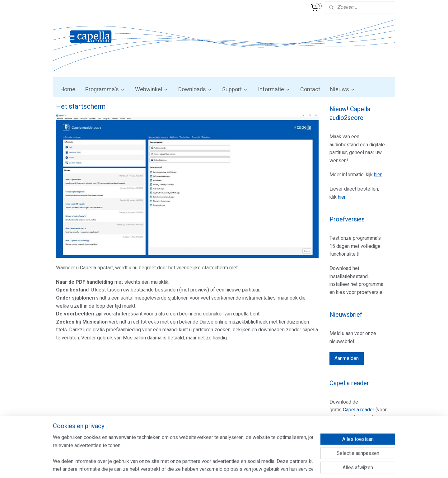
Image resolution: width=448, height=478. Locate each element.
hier (378, 175)
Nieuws (343, 90)
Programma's (105, 90)
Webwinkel (152, 90)
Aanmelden (347, 358)
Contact (310, 90)
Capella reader (359, 410)
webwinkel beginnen (239, 467)
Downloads (195, 90)
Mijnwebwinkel (292, 467)
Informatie (274, 90)
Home (68, 90)
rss (217, 467)
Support (235, 90)
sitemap (204, 467)
